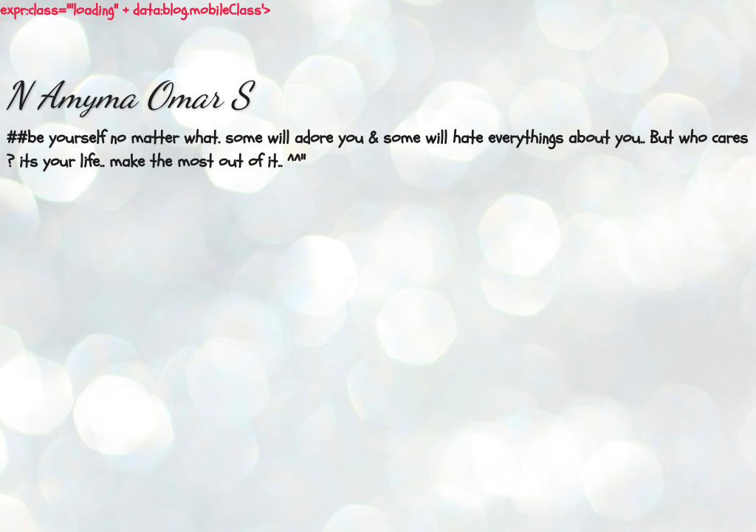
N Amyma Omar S (128, 95)
